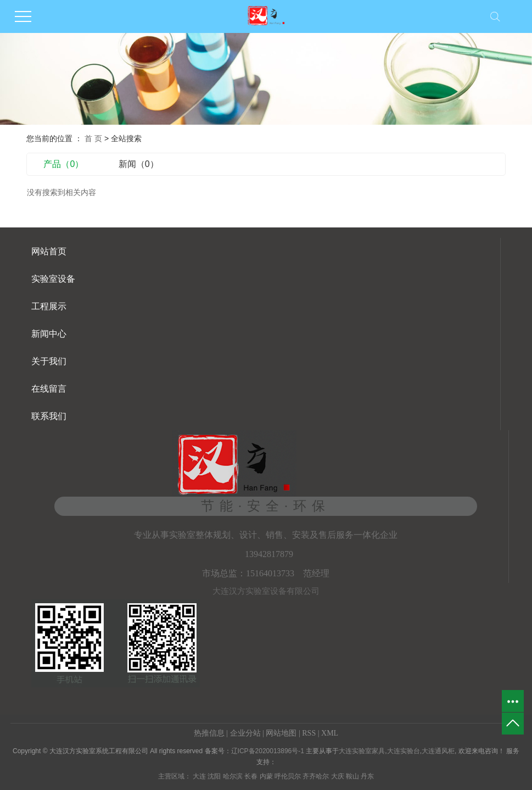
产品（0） (63, 164)
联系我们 (49, 416)
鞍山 (352, 776)
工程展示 (49, 306)
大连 (199, 776)
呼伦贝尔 (288, 776)
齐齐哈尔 (316, 776)
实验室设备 (53, 279)
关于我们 (49, 361)
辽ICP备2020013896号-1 (268, 751)
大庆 (338, 776)
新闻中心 (49, 334)
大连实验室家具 (362, 751)
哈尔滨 (233, 776)
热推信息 (209, 733)
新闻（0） (139, 164)
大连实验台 (404, 751)
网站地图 (281, 733)
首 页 (93, 138)
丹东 (367, 776)
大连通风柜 (438, 751)
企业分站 (245, 733)
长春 (251, 776)
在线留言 (49, 389)
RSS (309, 733)
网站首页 (49, 251)
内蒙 (266, 776)
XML (330, 733)
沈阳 (214, 776)
